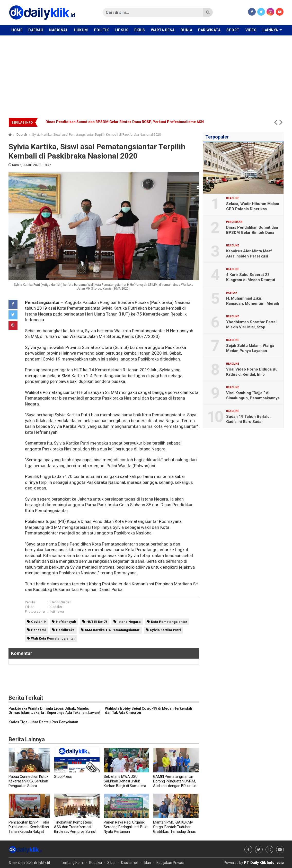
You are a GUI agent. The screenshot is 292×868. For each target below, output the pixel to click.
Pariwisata (209, 30)
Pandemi (38, 630)
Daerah (36, 30)
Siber (112, 863)
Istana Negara (129, 622)
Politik (101, 30)
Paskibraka (65, 630)
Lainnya (270, 30)
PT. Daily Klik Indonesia (264, 863)
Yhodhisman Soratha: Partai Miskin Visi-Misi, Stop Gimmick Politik (251, 327)
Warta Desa (163, 30)
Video (251, 30)
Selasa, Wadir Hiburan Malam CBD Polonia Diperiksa (253, 206)
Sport (233, 30)
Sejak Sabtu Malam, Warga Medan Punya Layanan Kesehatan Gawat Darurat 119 (253, 351)
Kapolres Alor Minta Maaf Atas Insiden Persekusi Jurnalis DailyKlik (249, 256)
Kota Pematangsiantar (169, 622)
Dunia (187, 30)
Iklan (147, 863)
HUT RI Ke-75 (97, 622)
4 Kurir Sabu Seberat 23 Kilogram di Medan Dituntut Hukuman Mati (251, 280)
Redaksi (56, 607)
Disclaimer (130, 863)
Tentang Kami (72, 863)
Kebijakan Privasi (170, 863)
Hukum (81, 30)
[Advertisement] (146, 74)
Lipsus (122, 30)
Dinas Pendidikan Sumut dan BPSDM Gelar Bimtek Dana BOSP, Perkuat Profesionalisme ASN (125, 122)
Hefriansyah (66, 622)
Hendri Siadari (61, 602)
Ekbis (140, 30)
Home (17, 30)
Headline (233, 198)
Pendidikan (234, 222)
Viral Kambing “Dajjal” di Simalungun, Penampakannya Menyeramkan (253, 398)
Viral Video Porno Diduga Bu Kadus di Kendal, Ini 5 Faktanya (252, 374)
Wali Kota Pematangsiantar (53, 638)
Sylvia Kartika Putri (165, 630)
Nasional (59, 30)
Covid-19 (38, 622)
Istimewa (57, 611)
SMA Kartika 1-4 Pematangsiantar (112, 630)
